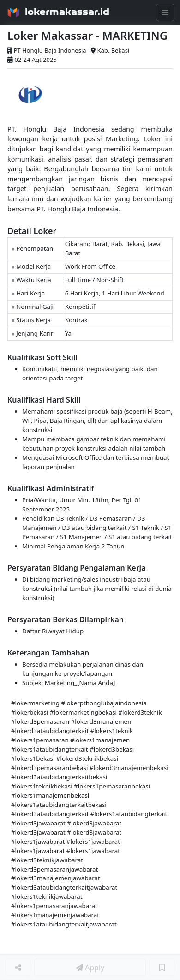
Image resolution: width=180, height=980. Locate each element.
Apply (90, 968)
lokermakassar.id (67, 12)
